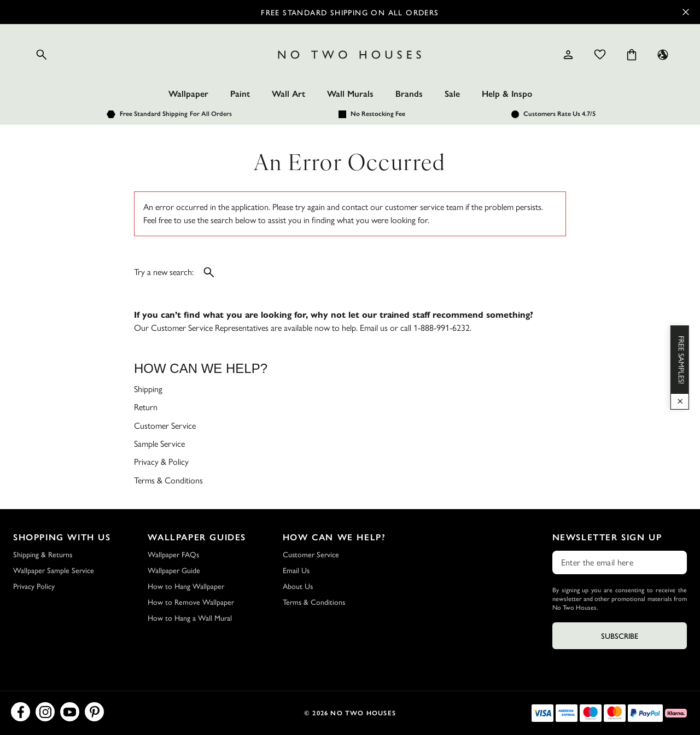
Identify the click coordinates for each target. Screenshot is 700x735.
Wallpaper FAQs (173, 554)
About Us (298, 586)
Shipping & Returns (43, 554)
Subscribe (620, 635)
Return (146, 407)
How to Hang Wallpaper (186, 586)
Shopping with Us (62, 537)
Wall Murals (350, 94)
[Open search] (42, 55)
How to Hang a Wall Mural (190, 617)
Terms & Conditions (168, 480)
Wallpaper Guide (174, 570)
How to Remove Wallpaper (191, 602)
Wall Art (288, 94)
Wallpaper (188, 94)
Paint (240, 94)
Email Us (296, 570)
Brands (409, 94)
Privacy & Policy (161, 462)
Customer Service (165, 426)
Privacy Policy (34, 586)
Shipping (148, 389)
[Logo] (350, 55)
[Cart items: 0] (632, 55)
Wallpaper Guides (197, 537)
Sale (452, 94)
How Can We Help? (334, 537)
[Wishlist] (600, 55)
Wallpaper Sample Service (54, 570)
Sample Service (159, 444)
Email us (374, 328)
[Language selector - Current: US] (663, 55)
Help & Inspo (507, 94)
